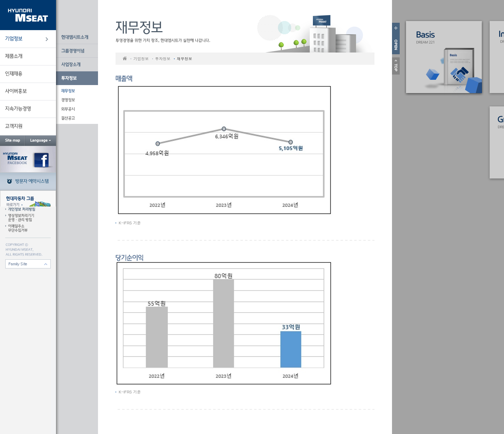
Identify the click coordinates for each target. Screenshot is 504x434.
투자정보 (163, 59)
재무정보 (184, 59)
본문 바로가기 (56, 0)
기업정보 (141, 59)
